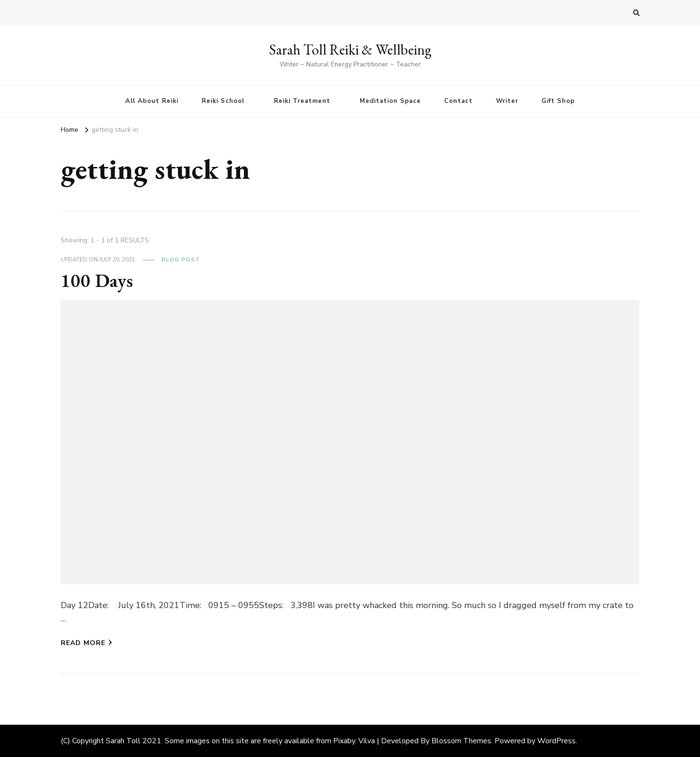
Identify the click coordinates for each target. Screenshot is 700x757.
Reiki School (223, 101)
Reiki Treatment (302, 101)
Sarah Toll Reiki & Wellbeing (350, 50)
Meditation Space (390, 101)
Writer (507, 101)
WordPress (556, 741)
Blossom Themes (461, 741)
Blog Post (181, 259)
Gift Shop (558, 101)
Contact (458, 101)
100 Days (97, 280)
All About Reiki (152, 101)
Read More (87, 643)
